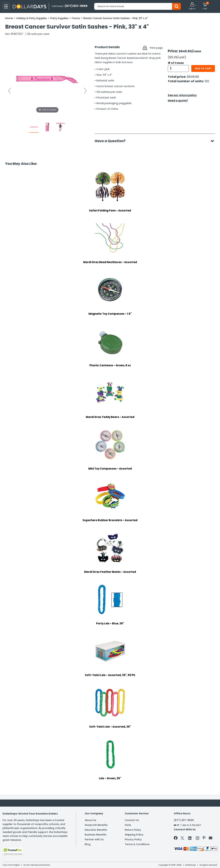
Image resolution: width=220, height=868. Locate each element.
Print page (156, 48)
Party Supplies (59, 18)
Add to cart (203, 68)
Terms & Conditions (137, 844)
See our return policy (182, 95)
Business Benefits (96, 835)
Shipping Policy (134, 835)
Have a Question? (112, 141)
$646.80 (193, 77)
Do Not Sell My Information (37, 865)
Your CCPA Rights (11, 865)
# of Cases (176, 63)
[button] (192, 6)
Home (9, 18)
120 (207, 81)
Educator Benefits (96, 830)
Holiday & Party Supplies (32, 18)
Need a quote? (178, 101)
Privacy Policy (133, 839)
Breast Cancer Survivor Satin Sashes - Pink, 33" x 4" (116, 18)
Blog (88, 844)
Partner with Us (94, 839)
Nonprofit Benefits (96, 825)
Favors (76, 18)
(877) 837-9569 (184, 820)
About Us (90, 820)
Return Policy (133, 830)
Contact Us (132, 820)
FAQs (128, 825)
